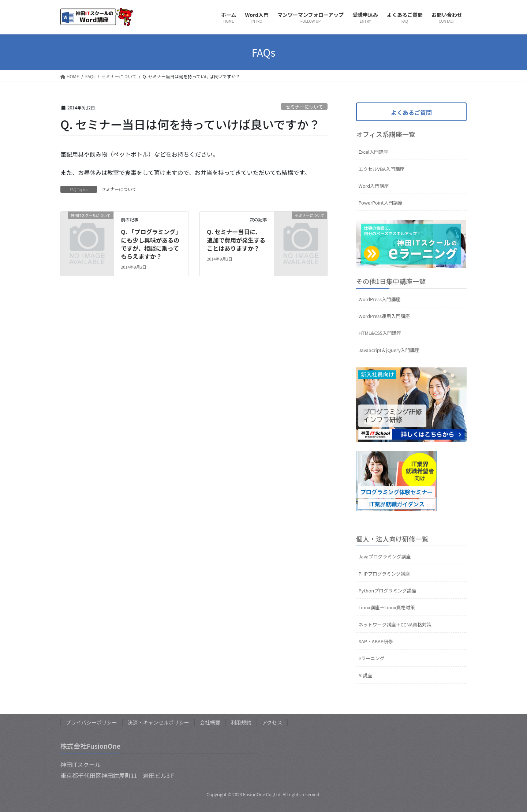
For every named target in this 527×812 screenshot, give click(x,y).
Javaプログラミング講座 (384, 556)
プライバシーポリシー (91, 722)
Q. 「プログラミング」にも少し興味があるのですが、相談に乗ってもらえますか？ (150, 244)
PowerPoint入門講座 (380, 203)
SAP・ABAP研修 (375, 641)
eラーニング (371, 658)
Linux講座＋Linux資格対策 (386, 607)
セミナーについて (304, 107)
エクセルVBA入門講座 (381, 169)
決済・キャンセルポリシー (158, 722)
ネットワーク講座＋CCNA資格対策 (395, 624)
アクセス (272, 722)
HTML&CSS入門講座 (380, 333)
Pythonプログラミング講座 (387, 590)
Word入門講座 (373, 186)
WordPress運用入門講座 (384, 316)
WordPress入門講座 (379, 299)
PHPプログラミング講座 (384, 574)
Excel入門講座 (373, 152)
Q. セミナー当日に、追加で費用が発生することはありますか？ (236, 240)
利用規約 (241, 722)
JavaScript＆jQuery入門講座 (389, 350)
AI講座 (365, 675)
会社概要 (210, 722)
